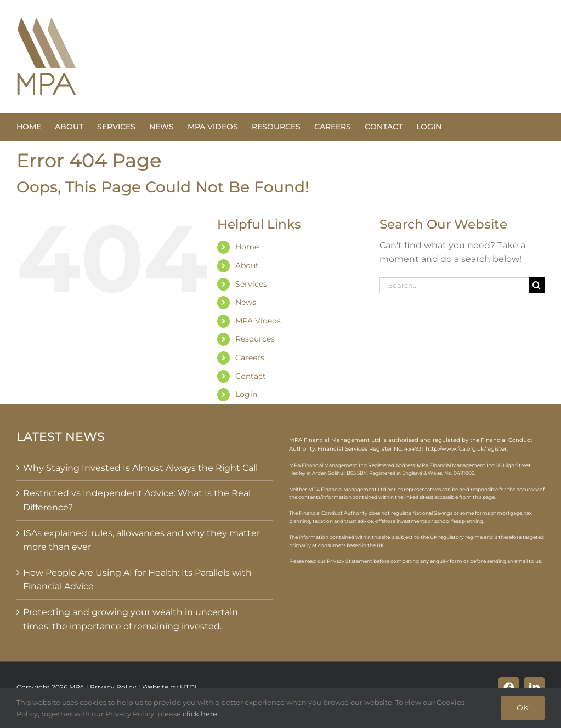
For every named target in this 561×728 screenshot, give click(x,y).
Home (247, 247)
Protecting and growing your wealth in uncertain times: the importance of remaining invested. (131, 619)
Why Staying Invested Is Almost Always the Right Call (140, 468)
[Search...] (454, 285)
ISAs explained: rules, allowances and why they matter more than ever (141, 540)
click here (200, 714)
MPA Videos (258, 321)
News (246, 302)
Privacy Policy (113, 687)
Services (251, 284)
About (247, 265)
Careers (250, 357)
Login (246, 394)
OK (523, 708)
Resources (255, 339)
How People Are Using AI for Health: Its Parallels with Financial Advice (137, 580)
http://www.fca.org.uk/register (466, 449)
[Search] (537, 285)
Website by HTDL (170, 687)
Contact (251, 376)
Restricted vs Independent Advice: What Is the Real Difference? (137, 500)
